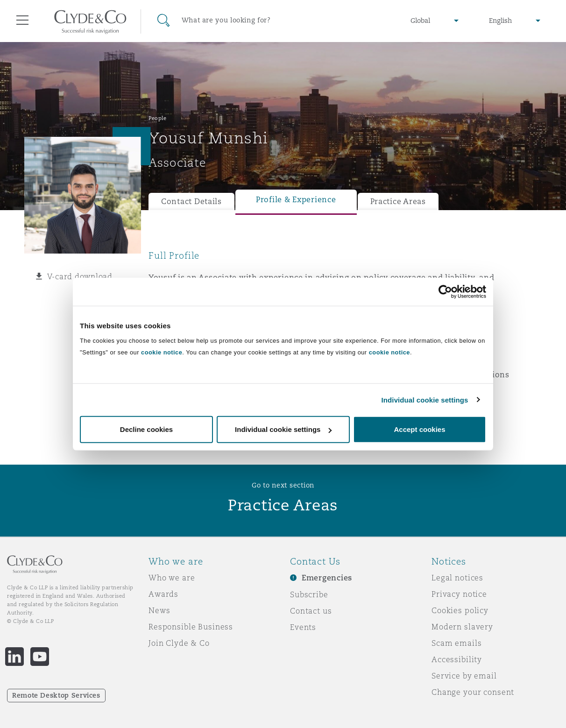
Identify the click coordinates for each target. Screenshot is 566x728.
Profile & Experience (296, 200)
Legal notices (457, 578)
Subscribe (309, 594)
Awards (163, 594)
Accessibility (457, 659)
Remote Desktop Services (56, 695)
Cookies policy (460, 610)
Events (303, 627)
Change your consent (473, 692)
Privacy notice (459, 594)
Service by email (464, 676)
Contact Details (191, 201)
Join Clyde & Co (179, 643)
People (157, 118)
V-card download (80, 276)
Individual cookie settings (425, 399)
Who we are (172, 578)
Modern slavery (462, 627)
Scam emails (456, 643)
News (159, 610)
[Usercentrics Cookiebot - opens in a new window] (445, 291)
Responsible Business (191, 627)
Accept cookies (419, 429)
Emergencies (327, 578)
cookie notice (162, 352)
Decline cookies (146, 429)
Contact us (311, 611)
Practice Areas (398, 201)
